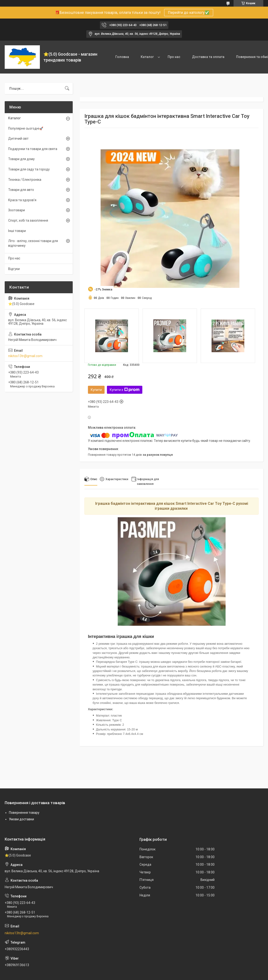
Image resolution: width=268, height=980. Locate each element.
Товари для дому (21, 159)
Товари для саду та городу (29, 169)
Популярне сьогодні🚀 (26, 128)
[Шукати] (67, 89)
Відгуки (14, 269)
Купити (96, 390)
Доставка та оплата (208, 57)
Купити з (125, 390)
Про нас (174, 57)
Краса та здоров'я (22, 200)
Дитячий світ (18, 139)
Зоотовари (17, 210)
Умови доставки (21, 819)
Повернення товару (24, 813)
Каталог (147, 57)
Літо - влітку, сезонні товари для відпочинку (33, 243)
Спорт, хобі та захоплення (28, 220)
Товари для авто (21, 190)
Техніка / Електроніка (25, 180)
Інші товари (17, 231)
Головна (122, 57)
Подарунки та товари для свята (33, 149)
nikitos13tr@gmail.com (25, 356)
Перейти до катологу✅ (189, 13)
